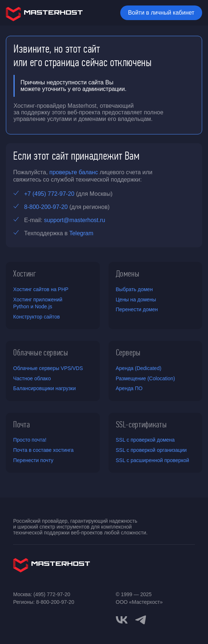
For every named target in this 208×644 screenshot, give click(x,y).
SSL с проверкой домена (145, 440)
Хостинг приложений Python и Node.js (38, 303)
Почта (21, 424)
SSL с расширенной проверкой (153, 460)
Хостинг (25, 274)
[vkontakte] (122, 620)
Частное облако (32, 378)
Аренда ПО (129, 388)
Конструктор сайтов (37, 317)
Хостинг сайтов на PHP (41, 289)
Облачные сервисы (41, 353)
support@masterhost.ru (74, 220)
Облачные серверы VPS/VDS (48, 368)
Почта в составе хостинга (43, 450)
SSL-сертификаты (141, 424)
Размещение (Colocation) (145, 378)
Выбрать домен (134, 289)
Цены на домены (136, 300)
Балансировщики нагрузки (44, 388)
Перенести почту (33, 460)
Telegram (81, 233)
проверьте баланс (74, 172)
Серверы (128, 353)
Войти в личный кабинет (161, 13)
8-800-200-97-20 (46, 207)
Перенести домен (137, 309)
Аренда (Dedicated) (139, 368)
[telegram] (141, 619)
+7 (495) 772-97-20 (49, 194)
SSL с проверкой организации (151, 450)
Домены (128, 274)
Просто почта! (30, 440)
